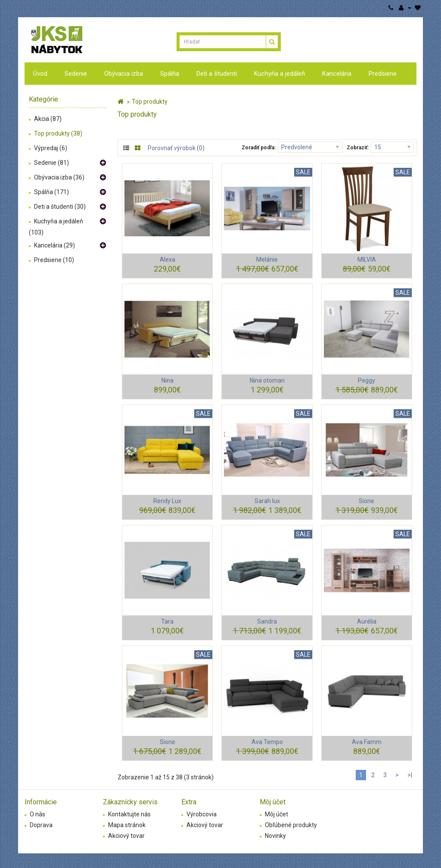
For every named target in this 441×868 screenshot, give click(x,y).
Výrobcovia (202, 814)
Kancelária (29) (54, 245)
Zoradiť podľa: (259, 148)
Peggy (366, 380)
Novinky (275, 836)
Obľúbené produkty (291, 825)
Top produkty (150, 102)
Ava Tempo (267, 742)
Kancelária (337, 74)
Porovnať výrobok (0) (176, 148)
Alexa (168, 259)
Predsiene (383, 74)
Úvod (40, 74)
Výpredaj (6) (51, 148)
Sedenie (76, 74)
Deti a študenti (217, 74)
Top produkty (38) (58, 133)
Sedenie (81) (51, 163)
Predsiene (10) (54, 260)
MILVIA (367, 259)
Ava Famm (367, 742)
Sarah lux (267, 501)
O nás (37, 814)
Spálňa (170, 74)
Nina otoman (267, 380)
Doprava (41, 825)
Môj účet (276, 814)
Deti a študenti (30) (60, 207)
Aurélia (367, 621)
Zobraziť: (358, 148)
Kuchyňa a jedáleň (280, 74)
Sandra (267, 621)
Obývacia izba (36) (59, 177)
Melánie (267, 259)
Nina (168, 380)
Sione (366, 501)
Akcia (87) (48, 119)
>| (410, 775)
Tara (167, 621)
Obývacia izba (124, 74)
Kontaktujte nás (129, 814)
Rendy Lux (167, 501)
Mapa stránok (127, 825)
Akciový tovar (126, 836)
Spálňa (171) (51, 192)
